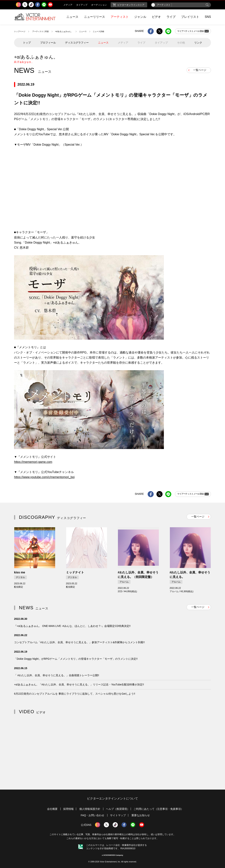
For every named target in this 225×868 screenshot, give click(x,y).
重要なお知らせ (141, 815)
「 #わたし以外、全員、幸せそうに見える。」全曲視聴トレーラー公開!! (57, 675)
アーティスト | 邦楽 (40, 31)
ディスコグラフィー (77, 43)
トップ (27, 43)
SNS (208, 17)
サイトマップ (118, 815)
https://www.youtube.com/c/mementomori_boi (44, 477)
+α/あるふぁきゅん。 (64, 31)
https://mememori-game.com (33, 462)
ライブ (171, 17)
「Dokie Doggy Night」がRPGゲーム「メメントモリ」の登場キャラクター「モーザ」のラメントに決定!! (76, 659)
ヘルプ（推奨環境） (118, 809)
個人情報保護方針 (90, 809)
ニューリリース (94, 17)
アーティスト (120, 17)
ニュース (72, 17)
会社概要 (52, 809)
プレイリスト (190, 17)
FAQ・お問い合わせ (92, 815)
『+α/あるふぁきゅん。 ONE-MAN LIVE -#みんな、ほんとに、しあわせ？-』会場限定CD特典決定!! (72, 626)
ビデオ (156, 17)
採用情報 (68, 809)
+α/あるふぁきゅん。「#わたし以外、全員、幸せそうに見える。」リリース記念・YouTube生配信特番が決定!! (79, 684)
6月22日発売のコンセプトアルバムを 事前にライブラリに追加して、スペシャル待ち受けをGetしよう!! (75, 694)
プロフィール (48, 43)
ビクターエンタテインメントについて (112, 798)
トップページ (20, 31)
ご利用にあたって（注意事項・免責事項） (158, 809)
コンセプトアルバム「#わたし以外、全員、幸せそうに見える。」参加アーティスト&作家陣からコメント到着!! (79, 642)
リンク (198, 43)
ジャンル (140, 17)
